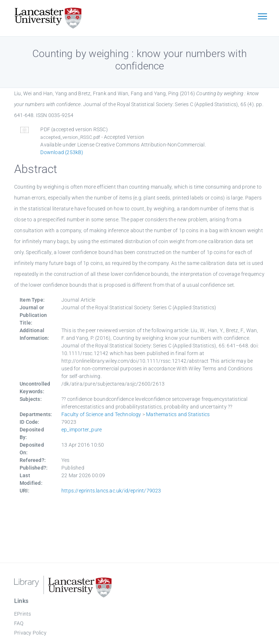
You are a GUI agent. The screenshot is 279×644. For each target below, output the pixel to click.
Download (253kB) (62, 152)
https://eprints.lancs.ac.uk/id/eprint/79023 (111, 491)
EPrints (23, 614)
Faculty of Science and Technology (101, 414)
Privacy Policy (30, 633)
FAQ (19, 623)
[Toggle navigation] (262, 17)
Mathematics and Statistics (178, 414)
